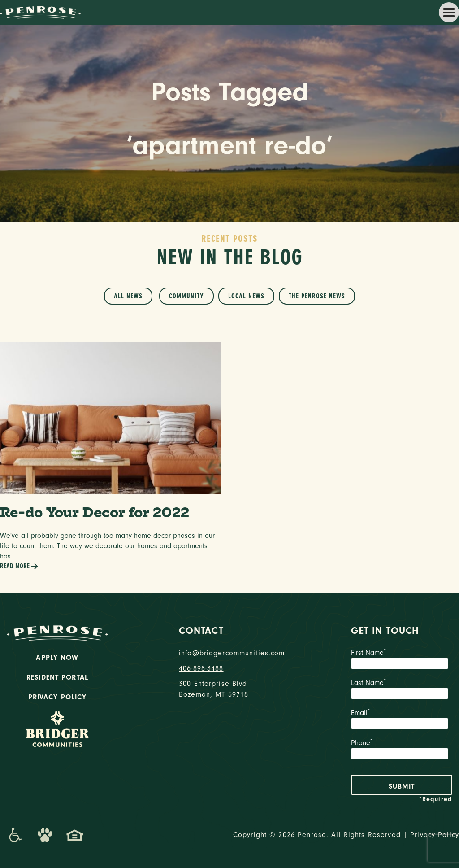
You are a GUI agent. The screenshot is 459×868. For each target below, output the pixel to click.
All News (128, 296)
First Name (402, 660)
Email (402, 720)
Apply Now (57, 658)
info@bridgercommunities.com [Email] (229, 654)
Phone (402, 750)
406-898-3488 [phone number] (201, 669)
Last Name (402, 690)
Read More (19, 567)
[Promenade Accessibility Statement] (15, 835)
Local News (246, 296)
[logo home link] (40, 12)
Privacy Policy (58, 698)
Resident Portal (57, 678)
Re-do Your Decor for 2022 (96, 513)
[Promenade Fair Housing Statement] (75, 835)
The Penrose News (317, 296)
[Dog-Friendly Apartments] (45, 835)
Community (186, 296)
